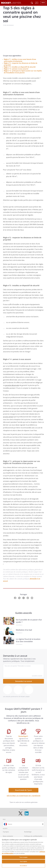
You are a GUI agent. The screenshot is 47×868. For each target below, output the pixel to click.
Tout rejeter (23, 861)
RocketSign (28, 832)
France (10, 824)
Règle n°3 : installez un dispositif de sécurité (20, 67)
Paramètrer (23, 866)
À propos (6, 832)
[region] (23, 852)
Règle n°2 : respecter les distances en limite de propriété (21, 64)
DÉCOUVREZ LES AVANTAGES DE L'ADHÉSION (24, 796)
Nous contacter (8, 836)
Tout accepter (24, 857)
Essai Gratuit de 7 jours (23, 790)
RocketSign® (23, 736)
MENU (43, 3)
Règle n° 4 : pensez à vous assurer (16, 69)
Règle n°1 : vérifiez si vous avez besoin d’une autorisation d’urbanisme (20, 60)
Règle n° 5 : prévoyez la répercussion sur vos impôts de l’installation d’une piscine (23, 72)
